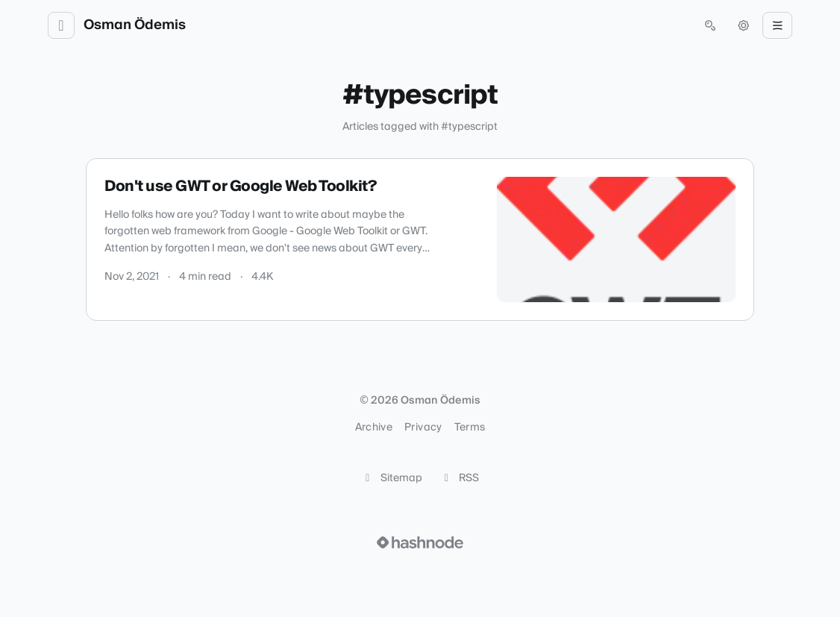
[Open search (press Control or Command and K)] (710, 25)
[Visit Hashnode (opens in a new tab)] (420, 542)
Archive (374, 427)
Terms (470, 427)
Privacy (423, 427)
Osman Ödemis (135, 25)
